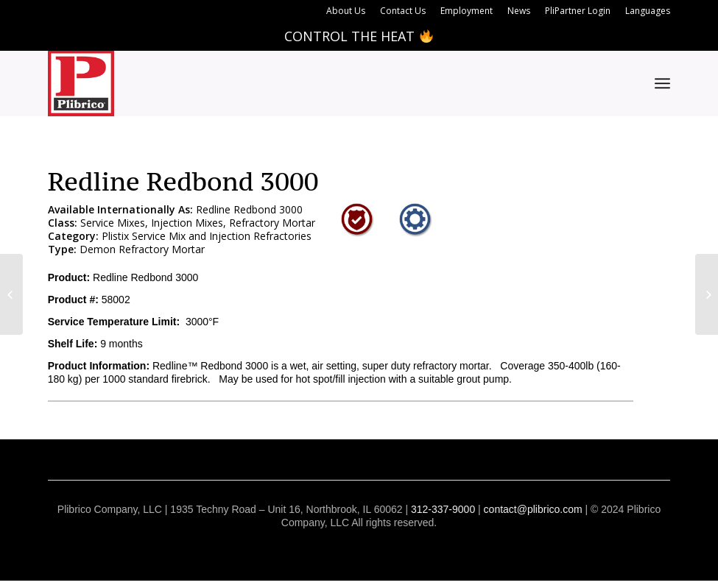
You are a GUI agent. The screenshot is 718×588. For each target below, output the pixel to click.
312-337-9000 (443, 509)
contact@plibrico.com (533, 509)
